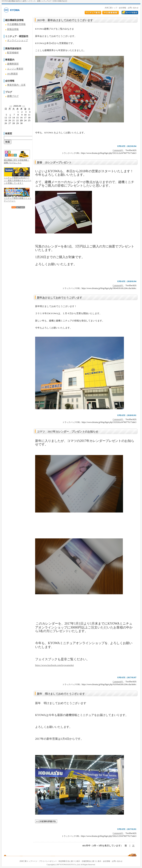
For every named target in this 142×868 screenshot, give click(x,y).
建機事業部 (13, 64)
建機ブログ (13, 96)
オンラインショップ (17, 40)
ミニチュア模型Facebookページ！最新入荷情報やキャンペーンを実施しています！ (18, 180)
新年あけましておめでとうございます (60, 298)
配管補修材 (13, 53)
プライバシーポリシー (48, 861)
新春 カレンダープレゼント (54, 162)
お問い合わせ (133, 8)
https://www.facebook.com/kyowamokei (54, 665)
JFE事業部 (12, 74)
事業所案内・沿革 (16, 85)
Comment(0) (118, 150)
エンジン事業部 (15, 69)
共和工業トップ (111, 8)
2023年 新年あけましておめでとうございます (65, 20)
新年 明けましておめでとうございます (61, 694)
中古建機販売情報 (16, 24)
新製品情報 (13, 29)
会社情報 (122, 8)
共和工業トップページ (28, 861)
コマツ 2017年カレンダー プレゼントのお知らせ (68, 432)
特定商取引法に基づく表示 (69, 861)
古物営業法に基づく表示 (91, 861)
